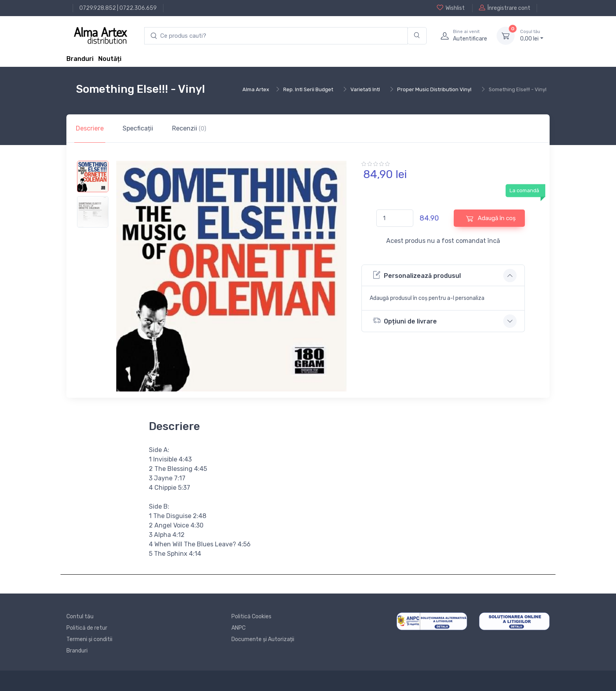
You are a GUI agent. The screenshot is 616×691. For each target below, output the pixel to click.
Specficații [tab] (138, 128)
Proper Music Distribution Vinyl (434, 89)
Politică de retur (87, 628)
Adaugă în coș (491, 218)
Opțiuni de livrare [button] (405, 321)
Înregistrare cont (505, 8)
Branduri (80, 59)
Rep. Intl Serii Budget (308, 89)
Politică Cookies (251, 617)
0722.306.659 (138, 8)
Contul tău (80, 617)
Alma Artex (256, 89)
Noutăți (110, 59)
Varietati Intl (365, 89)
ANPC (238, 628)
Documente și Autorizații (263, 639)
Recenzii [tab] (189, 128)
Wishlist (451, 8)
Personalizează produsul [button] (417, 275)
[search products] (276, 36)
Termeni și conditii (89, 639)
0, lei (532, 35)
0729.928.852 (98, 8)
